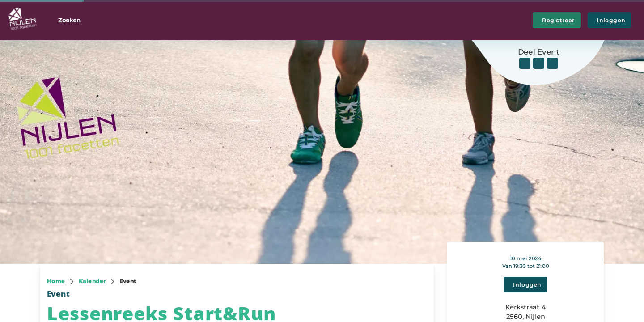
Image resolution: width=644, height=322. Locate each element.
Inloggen (609, 20)
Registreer (557, 20)
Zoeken (69, 20)
